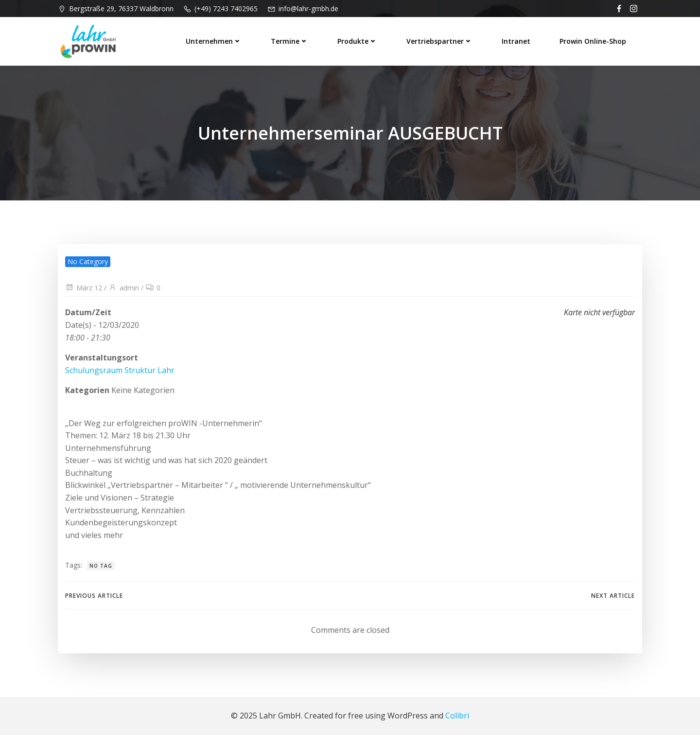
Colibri (457, 716)
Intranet (516, 41)
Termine (289, 41)
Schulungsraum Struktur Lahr (120, 370)
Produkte (357, 41)
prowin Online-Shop (593, 41)
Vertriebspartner (439, 41)
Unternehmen (214, 41)
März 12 (84, 288)
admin (124, 288)
